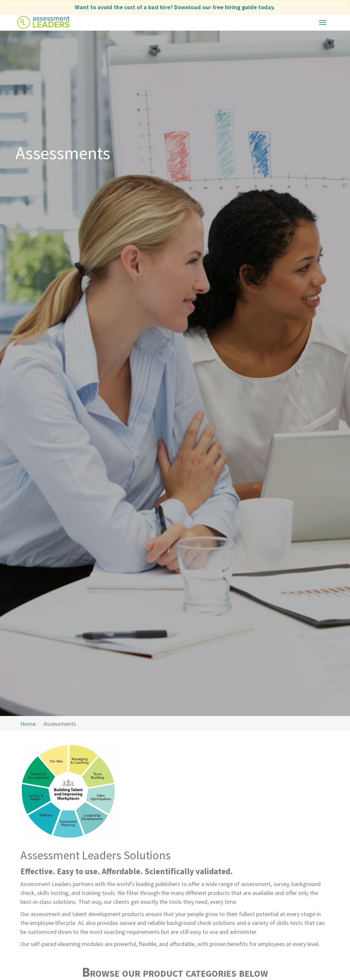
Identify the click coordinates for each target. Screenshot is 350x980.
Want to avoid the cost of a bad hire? (175, 7)
